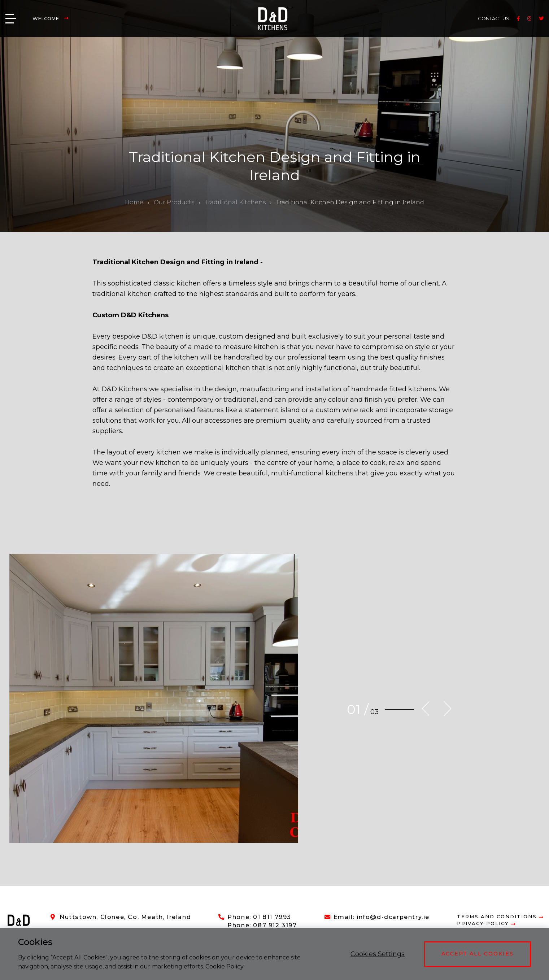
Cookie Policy (225, 966)
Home (134, 202)
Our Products (174, 202)
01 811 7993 (272, 917)
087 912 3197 (275, 925)
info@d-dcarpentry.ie (393, 917)
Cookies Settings (378, 954)
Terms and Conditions (500, 917)
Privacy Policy (486, 924)
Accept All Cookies (478, 954)
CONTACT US (494, 18)
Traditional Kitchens (235, 202)
